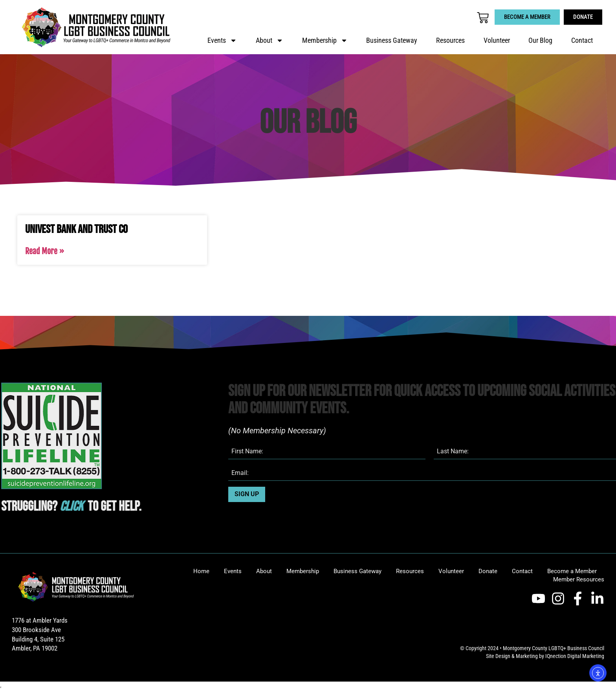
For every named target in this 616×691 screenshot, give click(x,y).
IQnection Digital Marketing (575, 656)
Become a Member (572, 571)
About (269, 40)
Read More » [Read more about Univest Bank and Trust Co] (45, 251)
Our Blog (540, 40)
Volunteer (497, 40)
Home (201, 571)
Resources (450, 40)
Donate (488, 571)
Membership (325, 40)
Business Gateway (392, 40)
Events (222, 40)
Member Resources (579, 579)
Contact (582, 40)
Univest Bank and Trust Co (76, 229)
